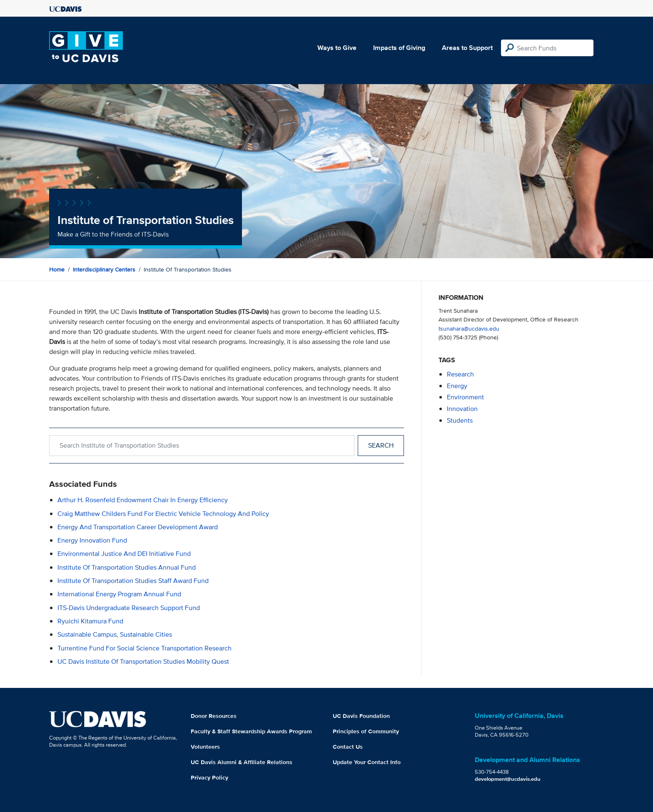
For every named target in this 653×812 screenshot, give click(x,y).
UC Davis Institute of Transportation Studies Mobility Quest (143, 661)
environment (465, 397)
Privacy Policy (209, 777)
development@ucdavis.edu (508, 779)
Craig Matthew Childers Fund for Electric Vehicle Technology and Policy (163, 514)
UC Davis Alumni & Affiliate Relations (242, 762)
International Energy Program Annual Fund (119, 594)
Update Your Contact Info (367, 762)
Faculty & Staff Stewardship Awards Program (251, 731)
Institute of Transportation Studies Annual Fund (127, 567)
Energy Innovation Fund (92, 540)
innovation (462, 409)
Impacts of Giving (399, 48)
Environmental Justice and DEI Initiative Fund (124, 554)
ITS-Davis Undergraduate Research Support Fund (129, 608)
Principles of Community (366, 731)
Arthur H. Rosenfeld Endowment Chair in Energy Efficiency (143, 500)
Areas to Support (467, 48)
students (460, 420)
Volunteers (205, 747)
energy (457, 386)
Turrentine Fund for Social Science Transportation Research (145, 648)
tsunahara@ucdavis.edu (469, 328)
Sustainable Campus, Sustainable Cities (115, 634)
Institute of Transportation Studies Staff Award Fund (133, 581)
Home (57, 269)
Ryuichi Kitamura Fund (90, 621)
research (460, 374)
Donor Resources (214, 716)
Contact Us (348, 747)
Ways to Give (337, 48)
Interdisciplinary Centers (104, 269)
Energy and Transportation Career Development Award (138, 527)
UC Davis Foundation (361, 716)
